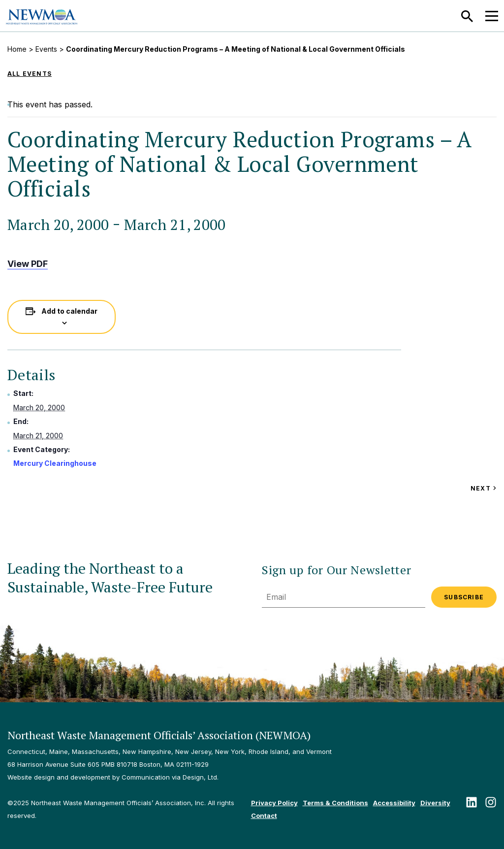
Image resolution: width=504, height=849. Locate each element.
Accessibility (394, 803)
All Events (30, 74)
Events (46, 49)
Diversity (435, 803)
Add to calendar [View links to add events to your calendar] (69, 311)
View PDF (28, 264)
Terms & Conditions (335, 803)
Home (17, 49)
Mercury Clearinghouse (55, 463)
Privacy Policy (274, 803)
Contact (264, 816)
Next (484, 488)
